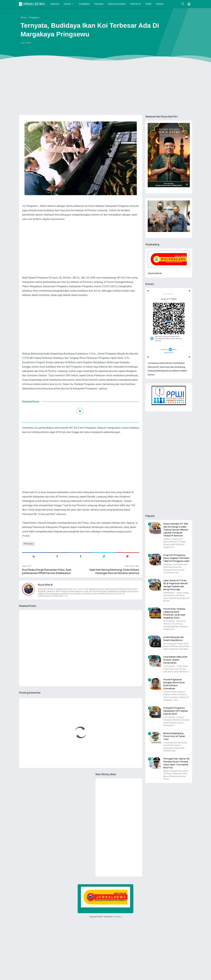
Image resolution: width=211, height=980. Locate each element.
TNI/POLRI (135, 4)
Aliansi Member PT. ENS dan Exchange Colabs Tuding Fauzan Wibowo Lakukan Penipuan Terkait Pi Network (176, 530)
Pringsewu (29, 544)
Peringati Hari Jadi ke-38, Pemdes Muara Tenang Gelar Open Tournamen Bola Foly (177, 763)
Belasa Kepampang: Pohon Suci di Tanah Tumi (174, 736)
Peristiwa (99, 4)
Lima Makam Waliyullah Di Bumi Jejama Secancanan (175, 660)
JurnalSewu (117, 917)
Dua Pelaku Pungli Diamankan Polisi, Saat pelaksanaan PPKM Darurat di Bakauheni (47, 571)
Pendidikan (84, 4)
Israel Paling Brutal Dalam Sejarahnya (173, 639)
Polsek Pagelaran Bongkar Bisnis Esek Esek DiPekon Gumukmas (174, 684)
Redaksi (160, 4)
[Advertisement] (106, 88)
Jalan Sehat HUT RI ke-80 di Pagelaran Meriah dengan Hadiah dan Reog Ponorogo (176, 585)
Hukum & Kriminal (117, 4)
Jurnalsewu (32, 4)
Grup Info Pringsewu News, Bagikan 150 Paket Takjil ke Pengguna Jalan (176, 558)
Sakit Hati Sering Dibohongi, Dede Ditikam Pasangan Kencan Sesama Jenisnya (114, 571)
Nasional (55, 4)
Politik (148, 4)
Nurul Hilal (44, 585)
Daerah (67, 4)
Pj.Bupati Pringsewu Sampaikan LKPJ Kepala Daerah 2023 (175, 711)
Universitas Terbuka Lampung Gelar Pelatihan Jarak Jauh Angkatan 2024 (174, 613)
